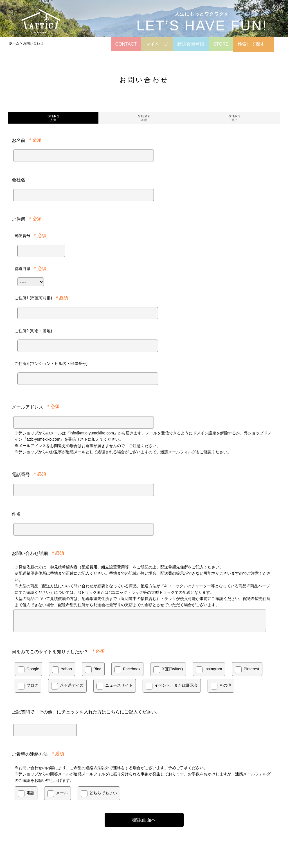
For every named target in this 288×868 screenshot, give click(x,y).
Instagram (213, 669)
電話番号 (21, 474)
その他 (225, 685)
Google (33, 669)
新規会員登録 (191, 44)
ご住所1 (33, 298)
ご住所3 (51, 363)
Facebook (132, 669)
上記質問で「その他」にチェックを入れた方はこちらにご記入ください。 (86, 712)
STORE (221, 44)
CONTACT (126, 44)
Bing (98, 669)
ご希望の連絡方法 (30, 754)
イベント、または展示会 (176, 685)
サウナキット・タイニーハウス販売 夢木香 (191, 845)
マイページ (157, 44)
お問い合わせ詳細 (30, 553)
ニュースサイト (119, 685)
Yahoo (66, 669)
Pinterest (251, 669)
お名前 (19, 140)
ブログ (32, 685)
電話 (30, 793)
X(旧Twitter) (172, 669)
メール (62, 793)
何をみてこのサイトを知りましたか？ (50, 651)
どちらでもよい (103, 793)
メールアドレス (28, 407)
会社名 (19, 180)
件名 (16, 514)
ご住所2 (33, 331)
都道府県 (22, 269)
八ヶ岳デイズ (72, 685)
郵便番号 (22, 236)
